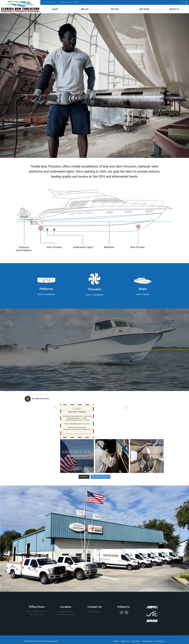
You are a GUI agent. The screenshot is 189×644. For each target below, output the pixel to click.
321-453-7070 (50, 2)
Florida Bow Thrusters (32, 641)
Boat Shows (144, 9)
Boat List (85, 9)
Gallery (55, 9)
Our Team (115, 9)
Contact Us (174, 9)
